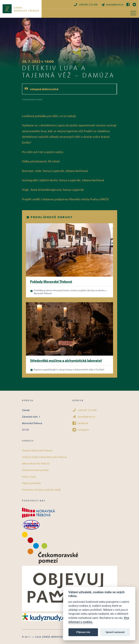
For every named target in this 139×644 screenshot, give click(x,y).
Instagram (81, 430)
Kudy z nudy (29, 477)
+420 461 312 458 (86, 5)
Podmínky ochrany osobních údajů (41, 490)
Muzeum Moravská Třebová (37, 450)
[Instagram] (134, 4)
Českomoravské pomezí (35, 470)
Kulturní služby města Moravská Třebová (44, 457)
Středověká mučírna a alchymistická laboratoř (66, 360)
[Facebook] (128, 4)
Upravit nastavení (115, 632)
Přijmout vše (83, 632)
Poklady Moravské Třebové (51, 281)
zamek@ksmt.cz (112, 5)
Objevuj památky (32, 483)
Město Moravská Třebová (36, 463)
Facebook (80, 423)
